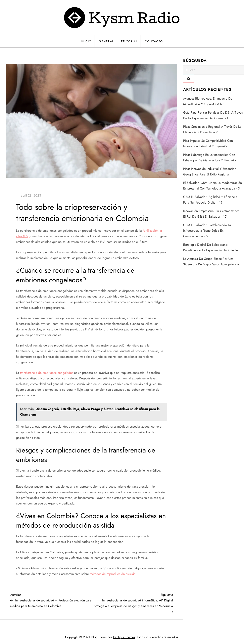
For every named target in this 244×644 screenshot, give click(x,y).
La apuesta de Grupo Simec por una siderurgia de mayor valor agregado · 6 (211, 261)
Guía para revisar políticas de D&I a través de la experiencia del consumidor (213, 115)
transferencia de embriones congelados (47, 373)
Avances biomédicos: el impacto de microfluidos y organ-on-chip (208, 101)
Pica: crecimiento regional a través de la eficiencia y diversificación (212, 129)
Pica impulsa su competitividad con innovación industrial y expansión (208, 143)
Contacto (154, 41)
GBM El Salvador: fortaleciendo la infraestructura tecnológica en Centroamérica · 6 (207, 231)
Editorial (129, 41)
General (106, 41)
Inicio (86, 41)
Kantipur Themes (124, 637)
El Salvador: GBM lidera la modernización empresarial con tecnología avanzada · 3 (212, 186)
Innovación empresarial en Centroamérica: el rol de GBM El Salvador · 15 (212, 214)
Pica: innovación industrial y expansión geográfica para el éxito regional (210, 172)
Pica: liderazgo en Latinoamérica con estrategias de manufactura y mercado (209, 157)
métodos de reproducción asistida (113, 574)
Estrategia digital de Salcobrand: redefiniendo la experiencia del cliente (210, 247)
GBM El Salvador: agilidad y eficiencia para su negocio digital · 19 (210, 200)
